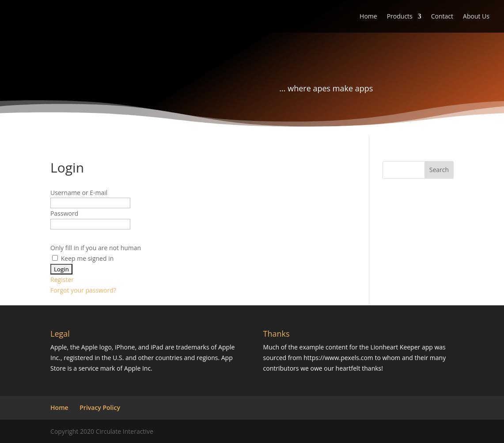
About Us (476, 17)
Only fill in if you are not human (96, 248)
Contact (442, 17)
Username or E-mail (79, 193)
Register (62, 280)
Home (368, 17)
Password (64, 213)
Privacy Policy (100, 407)
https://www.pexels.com (338, 358)
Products (400, 17)
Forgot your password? (83, 290)
